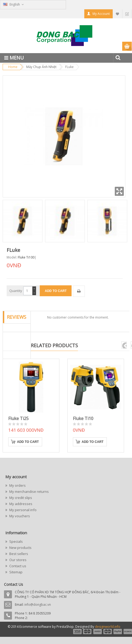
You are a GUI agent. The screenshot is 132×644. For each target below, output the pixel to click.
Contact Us (14, 584)
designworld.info (108, 627)
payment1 (77, 632)
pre (124, 345)
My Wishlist (117, 14)
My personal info (23, 510)
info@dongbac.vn (38, 605)
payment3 (98, 632)
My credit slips (20, 498)
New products (20, 548)
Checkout (127, 14)
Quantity (16, 291)
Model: (12, 257)
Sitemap (16, 572)
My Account (101, 14)
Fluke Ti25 (18, 418)
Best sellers (18, 554)
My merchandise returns (29, 492)
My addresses (20, 504)
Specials (16, 541)
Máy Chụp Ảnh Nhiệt (41, 67)
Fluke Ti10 (83, 418)
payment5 (118, 632)
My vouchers (19, 516)
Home (13, 67)
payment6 (127, 632)
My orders (17, 485)
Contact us (17, 566)
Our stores (17, 560)
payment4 (108, 632)
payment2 (87, 632)
